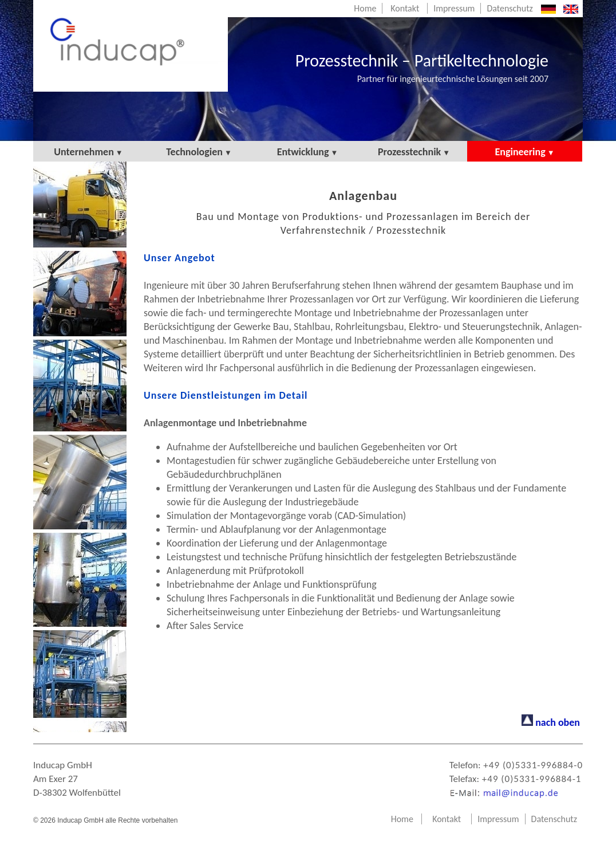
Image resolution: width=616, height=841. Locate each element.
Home (365, 8)
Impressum (454, 8)
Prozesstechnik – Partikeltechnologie (422, 67)
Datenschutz (510, 8)
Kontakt (405, 8)
